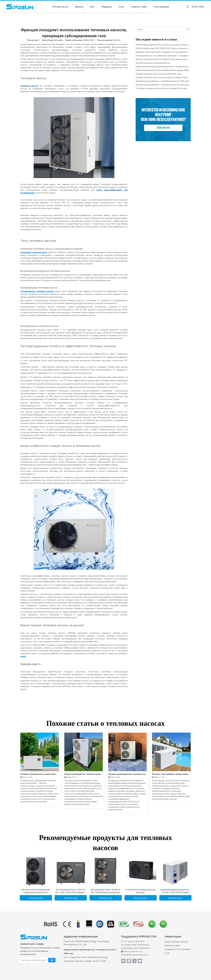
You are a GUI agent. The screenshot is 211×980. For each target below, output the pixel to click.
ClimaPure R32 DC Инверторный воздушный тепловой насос (36, 891)
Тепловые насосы (60, 7)
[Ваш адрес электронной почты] (34, 960)
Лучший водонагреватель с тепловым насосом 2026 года (162, 81)
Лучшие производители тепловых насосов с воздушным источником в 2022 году (127, 774)
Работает (117, 40)
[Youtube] (140, 961)
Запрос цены (36, 898)
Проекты (79, 7)
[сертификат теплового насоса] (105, 924)
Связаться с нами (139, 7)
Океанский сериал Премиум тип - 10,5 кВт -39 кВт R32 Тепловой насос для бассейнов (175, 891)
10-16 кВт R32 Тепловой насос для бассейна (140, 891)
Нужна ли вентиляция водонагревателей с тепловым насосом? (165, 67)
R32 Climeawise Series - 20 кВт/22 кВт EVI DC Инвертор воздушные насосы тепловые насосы (105, 891)
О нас (121, 7)
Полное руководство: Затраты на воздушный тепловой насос (84, 774)
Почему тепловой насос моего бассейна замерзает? (40, 774)
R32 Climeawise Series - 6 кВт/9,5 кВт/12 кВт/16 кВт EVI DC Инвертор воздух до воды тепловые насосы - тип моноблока (71, 891)
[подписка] (52, 960)
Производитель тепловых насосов (97, 950)
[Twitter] (134, 961)
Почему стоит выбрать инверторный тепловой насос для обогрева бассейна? (171, 774)
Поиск (188, 29)
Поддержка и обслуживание (177, 949)
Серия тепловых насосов (176, 942)
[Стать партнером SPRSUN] (163, 120)
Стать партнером (161, 7)
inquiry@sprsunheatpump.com (134, 955)
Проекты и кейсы (172, 945)
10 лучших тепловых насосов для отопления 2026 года (161, 88)
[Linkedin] (129, 961)
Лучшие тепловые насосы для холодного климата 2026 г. (162, 77)
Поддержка (107, 7)
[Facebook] (123, 961)
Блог (92, 7)
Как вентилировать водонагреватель (153, 63)
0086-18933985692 (142, 948)
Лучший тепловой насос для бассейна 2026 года (158, 74)
